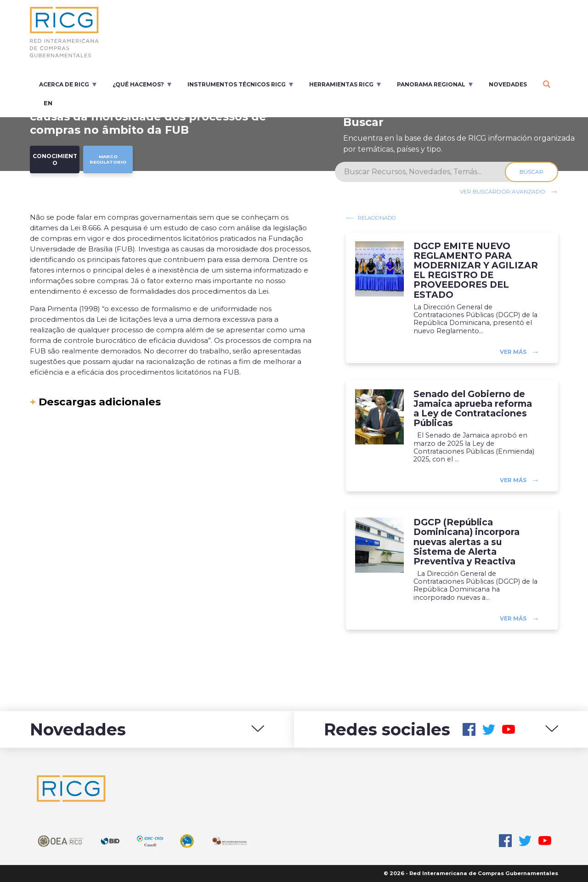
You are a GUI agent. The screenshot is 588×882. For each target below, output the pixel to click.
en (48, 103)
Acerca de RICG (64, 84)
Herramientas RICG (341, 84)
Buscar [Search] (531, 172)
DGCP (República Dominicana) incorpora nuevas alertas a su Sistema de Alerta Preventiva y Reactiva (466, 542)
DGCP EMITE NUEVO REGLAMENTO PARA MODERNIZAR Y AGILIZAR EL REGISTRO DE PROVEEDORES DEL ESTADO (476, 270)
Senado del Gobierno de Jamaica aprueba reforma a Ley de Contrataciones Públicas (473, 409)
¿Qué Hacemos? (138, 84)
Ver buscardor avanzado (503, 191)
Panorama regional (431, 84)
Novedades (508, 84)
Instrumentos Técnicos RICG (237, 84)
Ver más (513, 352)
